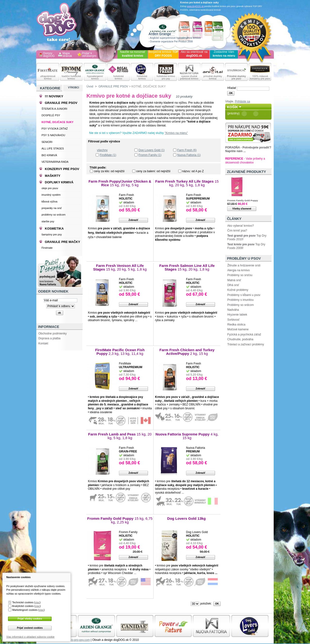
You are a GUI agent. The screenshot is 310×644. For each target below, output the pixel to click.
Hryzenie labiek (237, 315)
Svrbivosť (233, 320)
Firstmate (47, 248)
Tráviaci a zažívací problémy (246, 344)
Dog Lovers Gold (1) (152, 150)
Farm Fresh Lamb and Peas (120, 436)
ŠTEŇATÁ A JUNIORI (54, 109)
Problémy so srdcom (240, 305)
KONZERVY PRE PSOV (62, 169)
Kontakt (43, 343)
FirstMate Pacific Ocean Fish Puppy (120, 352)
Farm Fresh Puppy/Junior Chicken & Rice (120, 183)
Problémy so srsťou (240, 275)
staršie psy (48, 221)
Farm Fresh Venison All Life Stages (120, 268)
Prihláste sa (243, 101)
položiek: (206, 604)
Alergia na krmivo (238, 270)
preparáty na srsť (52, 208)
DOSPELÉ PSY (51, 115)
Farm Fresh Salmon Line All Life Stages (187, 268)
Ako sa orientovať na (194, 54)
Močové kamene (238, 329)
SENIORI (47, 142)
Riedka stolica (236, 325)
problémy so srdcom (53, 215)
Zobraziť (133, 220)
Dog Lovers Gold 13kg (187, 518)
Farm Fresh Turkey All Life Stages (187, 183)
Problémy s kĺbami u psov (244, 295)
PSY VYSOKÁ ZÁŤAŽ (54, 129)
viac (37, 602)
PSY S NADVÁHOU (53, 135)
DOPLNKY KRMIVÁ (59, 182)
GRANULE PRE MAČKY (62, 242)
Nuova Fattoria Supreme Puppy (187, 436)
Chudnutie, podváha (240, 339)
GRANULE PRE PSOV (113, 86)
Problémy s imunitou (240, 300)
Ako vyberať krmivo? (240, 226)
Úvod (90, 86)
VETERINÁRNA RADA (55, 162)
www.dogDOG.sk (195, 6)
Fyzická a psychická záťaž (244, 334)
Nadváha (233, 310)
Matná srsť (234, 280)
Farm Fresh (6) (187, 150)
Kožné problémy (238, 290)
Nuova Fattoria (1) (189, 155)
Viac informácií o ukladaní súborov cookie (30, 637)
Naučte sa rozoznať (133, 54)
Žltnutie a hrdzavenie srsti (244, 265)
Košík (232, 107)
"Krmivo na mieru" (176, 133)
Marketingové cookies (25, 610)
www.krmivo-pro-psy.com (74, 640)
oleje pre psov (50, 188)
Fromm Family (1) (150, 155)
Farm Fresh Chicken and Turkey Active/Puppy (187, 352)
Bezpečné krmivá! (163, 54)
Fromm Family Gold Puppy (120, 520)
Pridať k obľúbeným (89, 55)
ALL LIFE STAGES (53, 148)
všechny (102, 150)
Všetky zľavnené (242, 209)
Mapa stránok (67, 55)
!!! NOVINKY (54, 96)
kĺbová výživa (49, 202)
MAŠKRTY (53, 176)
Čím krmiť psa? (237, 231)
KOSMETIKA (54, 229)
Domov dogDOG (49, 55)
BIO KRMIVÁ (49, 155)
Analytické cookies (23, 606)
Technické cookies (23, 602)
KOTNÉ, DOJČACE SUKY (57, 122)
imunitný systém (51, 195)
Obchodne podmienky (52, 334)
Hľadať (232, 88)
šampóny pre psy (52, 234)
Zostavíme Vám (224, 54)
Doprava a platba (49, 338)
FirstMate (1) (108, 155)
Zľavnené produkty (246, 172)
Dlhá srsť (233, 285)
